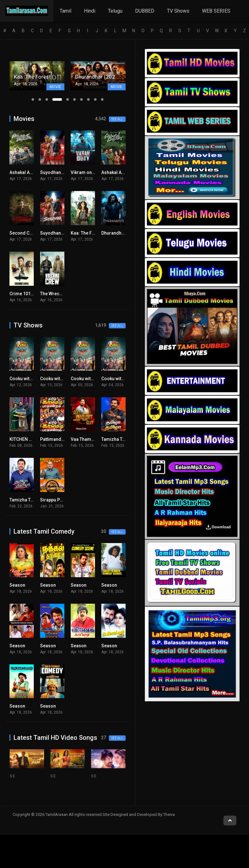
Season (17, 585)
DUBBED (145, 11)
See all (117, 119)
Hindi (90, 11)
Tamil (65, 11)
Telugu (115, 11)
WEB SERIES (216, 11)
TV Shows (178, 11)
